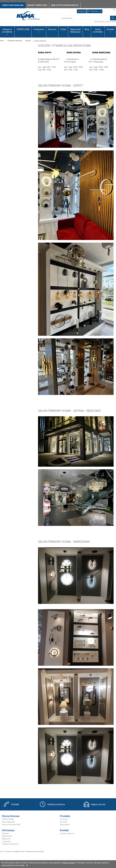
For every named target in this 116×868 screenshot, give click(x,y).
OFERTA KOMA (8, 819)
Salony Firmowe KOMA (11, 825)
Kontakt (110, 30)
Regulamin (6, 839)
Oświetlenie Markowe (15, 41)
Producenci (39, 30)
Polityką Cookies (68, 863)
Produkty (65, 816)
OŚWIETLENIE (23, 29)
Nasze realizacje (8, 822)
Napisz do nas (98, 804)
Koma (2, 41)
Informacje (8, 830)
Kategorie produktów (7, 31)
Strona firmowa (11, 816)
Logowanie (6, 841)
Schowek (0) (82, 11)
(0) (95, 11)
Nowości (52, 29)
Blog (87, 29)
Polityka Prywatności (10, 844)
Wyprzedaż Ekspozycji (76, 31)
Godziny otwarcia (56, 804)
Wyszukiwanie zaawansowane (105, 22)
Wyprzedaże (65, 825)
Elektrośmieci (7, 836)
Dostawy (5, 833)
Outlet (63, 29)
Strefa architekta (98, 31)
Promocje (64, 819)
